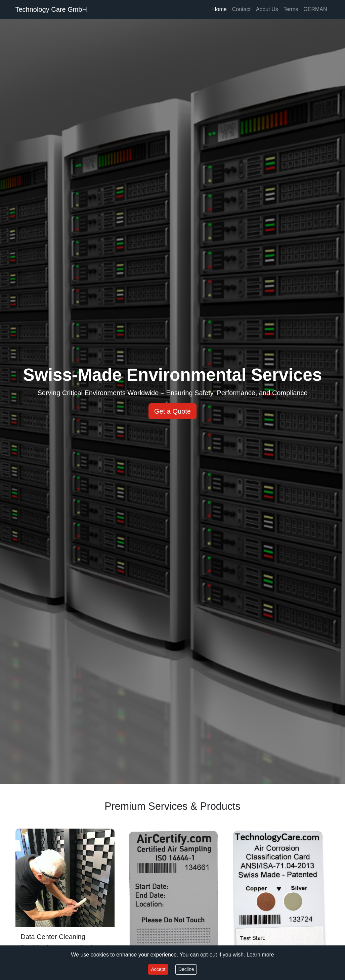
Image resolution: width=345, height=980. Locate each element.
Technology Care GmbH (51, 9)
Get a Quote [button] (172, 411)
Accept (158, 969)
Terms (291, 9)
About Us (267, 9)
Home (220, 9)
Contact (241, 9)
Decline (186, 969)
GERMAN (315, 9)
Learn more (260, 955)
